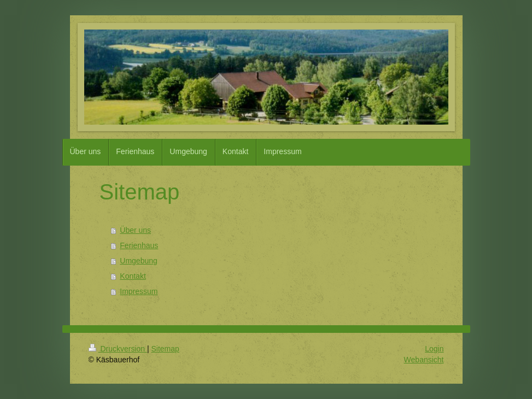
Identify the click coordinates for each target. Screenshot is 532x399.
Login (434, 349)
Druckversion (118, 349)
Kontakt (133, 276)
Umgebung (139, 261)
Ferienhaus (139, 245)
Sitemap (165, 349)
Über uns (135, 230)
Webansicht (424, 360)
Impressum (139, 291)
